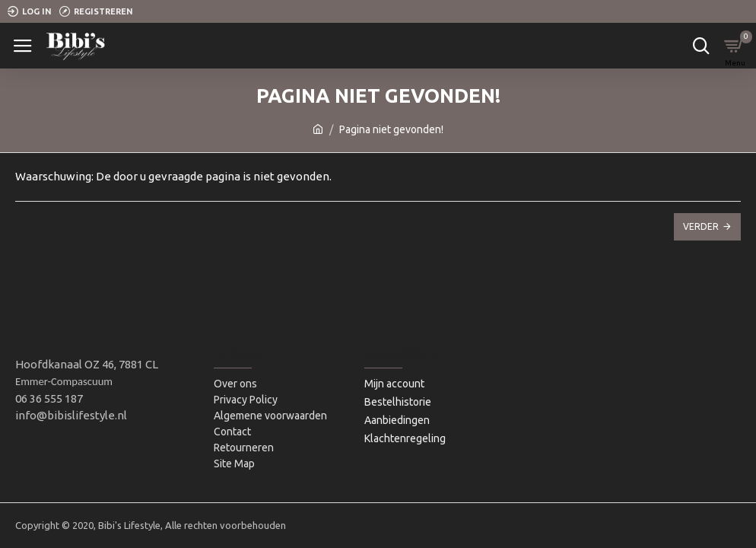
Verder (701, 226)
